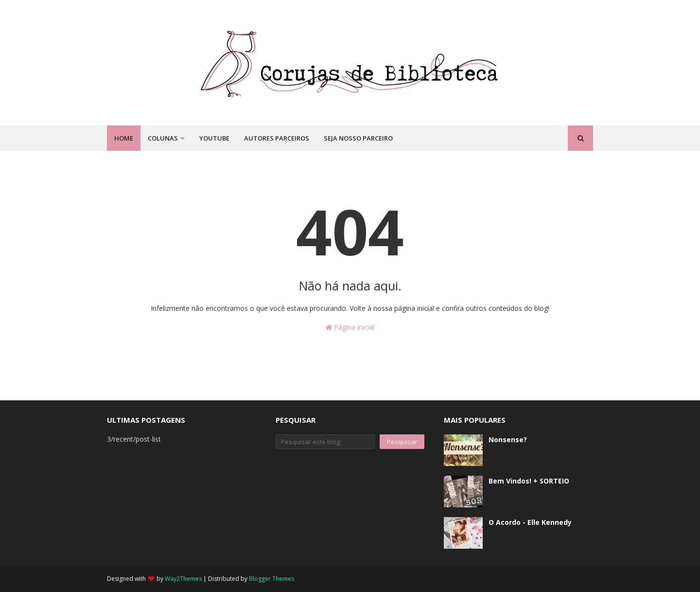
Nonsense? (508, 440)
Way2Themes (183, 579)
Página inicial (350, 327)
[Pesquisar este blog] (325, 442)
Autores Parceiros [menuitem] (277, 138)
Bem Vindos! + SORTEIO (529, 481)
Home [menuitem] (124, 138)
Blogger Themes (271, 579)
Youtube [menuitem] (214, 138)
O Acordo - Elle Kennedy (530, 522)
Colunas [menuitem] (163, 138)
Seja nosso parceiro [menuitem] (358, 138)
